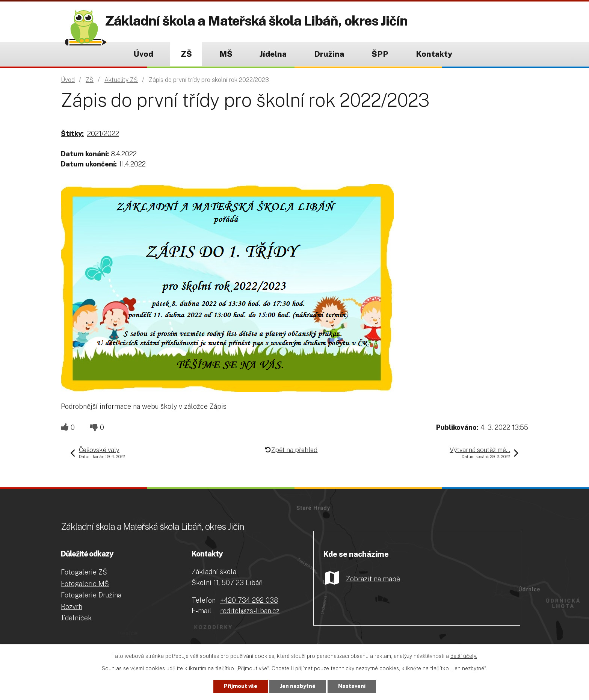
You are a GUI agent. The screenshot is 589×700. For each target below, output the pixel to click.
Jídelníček (76, 618)
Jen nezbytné (298, 686)
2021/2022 (103, 134)
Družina (329, 54)
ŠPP (380, 54)
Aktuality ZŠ (121, 80)
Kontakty (434, 54)
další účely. (464, 656)
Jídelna (273, 54)
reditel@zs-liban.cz (250, 611)
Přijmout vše (241, 686)
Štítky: (72, 134)
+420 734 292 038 (249, 600)
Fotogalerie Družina (91, 595)
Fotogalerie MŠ (85, 584)
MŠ (226, 54)
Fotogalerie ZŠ (84, 572)
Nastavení (352, 686)
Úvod (143, 54)
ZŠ (186, 54)
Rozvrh (72, 607)
